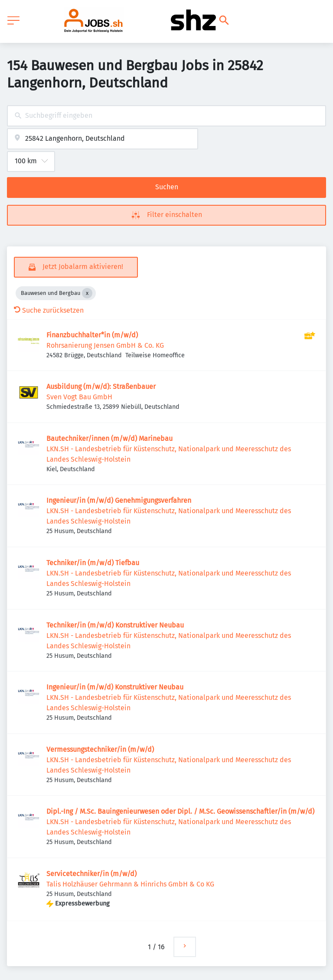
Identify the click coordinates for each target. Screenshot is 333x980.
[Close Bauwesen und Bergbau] (87, 293)
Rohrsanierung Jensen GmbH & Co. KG (105, 345)
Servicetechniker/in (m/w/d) (91, 874)
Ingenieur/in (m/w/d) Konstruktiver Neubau (115, 687)
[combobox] (166, 116)
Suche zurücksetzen (49, 310)
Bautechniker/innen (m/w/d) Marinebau (109, 438)
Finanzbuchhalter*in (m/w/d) (92, 335)
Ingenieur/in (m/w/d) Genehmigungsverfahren (119, 500)
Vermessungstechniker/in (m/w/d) (100, 749)
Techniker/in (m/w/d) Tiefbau (93, 563)
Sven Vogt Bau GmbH (79, 397)
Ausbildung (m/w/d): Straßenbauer (101, 387)
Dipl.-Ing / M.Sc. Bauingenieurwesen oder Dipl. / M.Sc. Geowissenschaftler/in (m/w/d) (180, 811)
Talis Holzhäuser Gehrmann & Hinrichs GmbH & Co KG (130, 884)
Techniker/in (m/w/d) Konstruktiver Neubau (115, 625)
